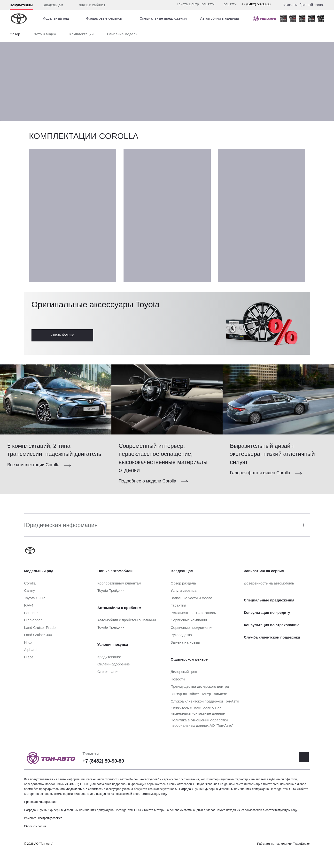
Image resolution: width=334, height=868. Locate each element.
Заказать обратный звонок (303, 5)
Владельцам (53, 5)
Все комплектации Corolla (33, 465)
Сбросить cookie (35, 826)
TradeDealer (302, 844)
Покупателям (21, 5)
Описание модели (122, 34)
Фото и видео (45, 34)
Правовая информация (40, 802)
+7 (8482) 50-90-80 (256, 4)
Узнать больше (62, 335)
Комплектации (82, 34)
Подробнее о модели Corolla (148, 481)
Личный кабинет (89, 5)
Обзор (15, 34)
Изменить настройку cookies (43, 818)
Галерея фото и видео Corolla (260, 473)
